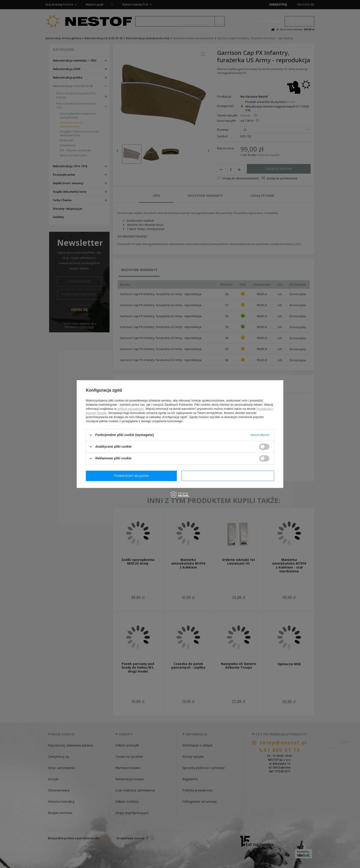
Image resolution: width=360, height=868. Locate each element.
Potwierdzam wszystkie (229, 476)
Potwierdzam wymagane (132, 476)
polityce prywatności (131, 409)
